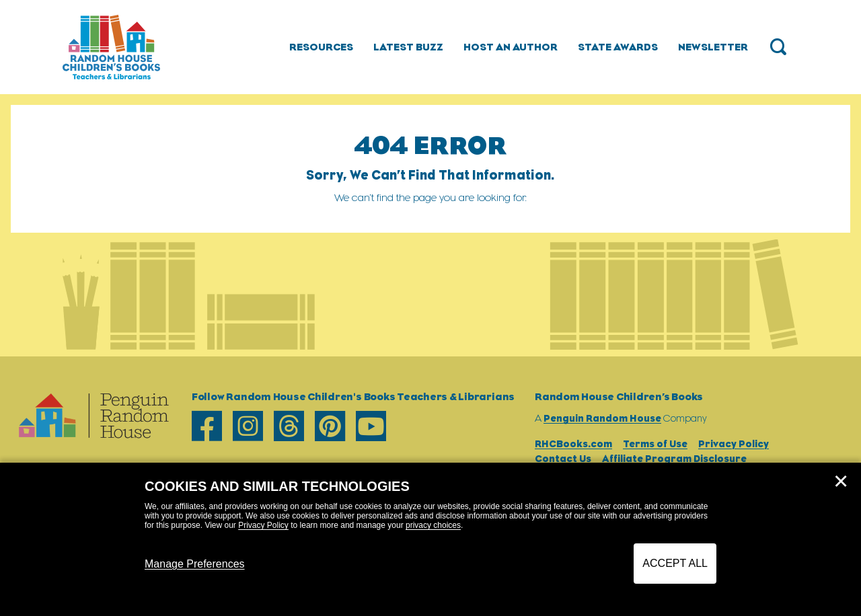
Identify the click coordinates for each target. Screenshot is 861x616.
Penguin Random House (602, 418)
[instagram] (248, 426)
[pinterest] (330, 426)
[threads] (289, 426)
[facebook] (207, 426)
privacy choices (433, 525)
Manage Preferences (195, 564)
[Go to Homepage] (111, 47)
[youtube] (371, 426)
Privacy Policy (263, 525)
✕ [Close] (841, 482)
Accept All (675, 563)
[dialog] (430, 539)
